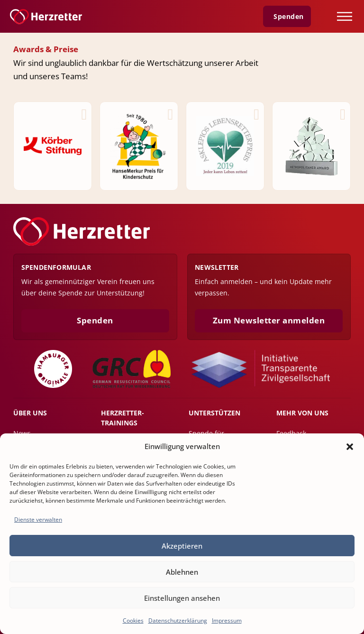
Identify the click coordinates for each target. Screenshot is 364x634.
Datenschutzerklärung (178, 620)
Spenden (95, 321)
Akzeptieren (182, 546)
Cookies (133, 620)
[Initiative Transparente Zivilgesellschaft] (261, 369)
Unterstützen (214, 413)
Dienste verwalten (38, 519)
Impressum (227, 620)
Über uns (30, 413)
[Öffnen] (345, 16)
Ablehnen (182, 572)
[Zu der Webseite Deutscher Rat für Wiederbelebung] (132, 369)
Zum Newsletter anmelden (269, 321)
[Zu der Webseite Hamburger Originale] (53, 369)
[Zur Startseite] (46, 17)
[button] (350, 447)
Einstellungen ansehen (182, 598)
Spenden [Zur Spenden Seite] (289, 17)
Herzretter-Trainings (123, 418)
